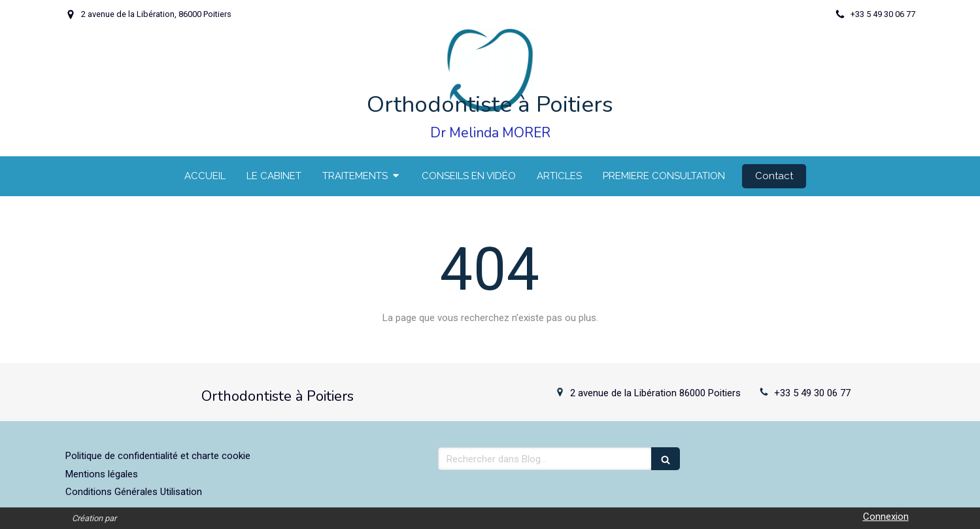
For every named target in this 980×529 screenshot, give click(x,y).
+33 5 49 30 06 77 (812, 393)
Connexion (886, 517)
